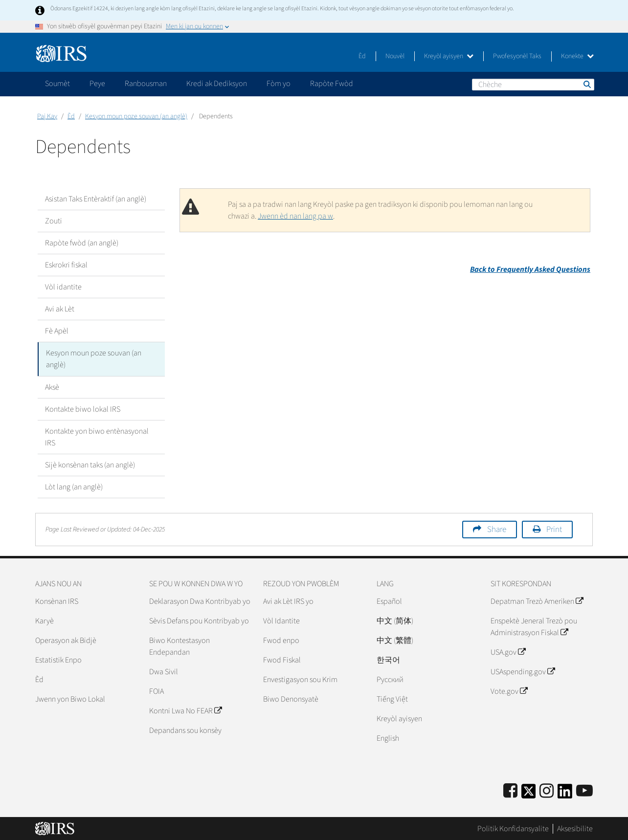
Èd (362, 56)
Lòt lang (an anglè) (74, 486)
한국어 (388, 660)
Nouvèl (395, 56)
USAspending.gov (523, 671)
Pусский (390, 679)
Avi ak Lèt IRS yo (288, 601)
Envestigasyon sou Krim (300, 679)
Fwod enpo (281, 640)
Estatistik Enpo (58, 660)
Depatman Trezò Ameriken (537, 601)
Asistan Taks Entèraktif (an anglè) (96, 199)
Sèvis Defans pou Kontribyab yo (199, 620)
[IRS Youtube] (584, 791)
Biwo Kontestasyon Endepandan (179, 646)
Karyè (45, 620)
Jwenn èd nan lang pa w (295, 216)
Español (389, 601)
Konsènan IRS (57, 601)
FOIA (157, 691)
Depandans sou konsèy (185, 730)
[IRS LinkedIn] (565, 794)
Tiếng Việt (392, 699)
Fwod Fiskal (282, 660)
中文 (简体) (395, 620)
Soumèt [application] (57, 84)
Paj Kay (47, 116)
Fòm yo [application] (279, 84)
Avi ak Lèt (60, 309)
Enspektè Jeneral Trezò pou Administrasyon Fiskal (534, 626)
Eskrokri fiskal (66, 265)
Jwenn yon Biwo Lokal (70, 699)
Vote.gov (509, 691)
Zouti (54, 221)
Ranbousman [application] (146, 84)
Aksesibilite (575, 828)
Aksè (52, 387)
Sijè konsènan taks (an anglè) (90, 464)
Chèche (586, 84)
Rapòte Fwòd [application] (332, 84)
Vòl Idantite (281, 620)
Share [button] (497, 529)
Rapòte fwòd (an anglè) (82, 243)
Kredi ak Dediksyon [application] (217, 84)
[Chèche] (533, 85)
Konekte (577, 56)
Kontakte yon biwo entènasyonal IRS (97, 437)
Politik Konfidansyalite (513, 828)
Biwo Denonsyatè (291, 699)
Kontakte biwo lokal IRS (83, 409)
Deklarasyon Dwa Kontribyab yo (200, 601)
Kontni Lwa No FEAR (185, 710)
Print (554, 529)
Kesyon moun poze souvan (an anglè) (136, 116)
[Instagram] (547, 791)
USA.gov (508, 652)
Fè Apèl (57, 331)
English (388, 738)
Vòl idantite (63, 287)
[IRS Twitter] (529, 794)
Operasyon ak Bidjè (66, 640)
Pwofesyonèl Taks (517, 56)
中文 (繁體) (395, 640)
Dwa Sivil (164, 671)
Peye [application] (97, 84)
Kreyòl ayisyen (449, 56)
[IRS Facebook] (510, 791)
